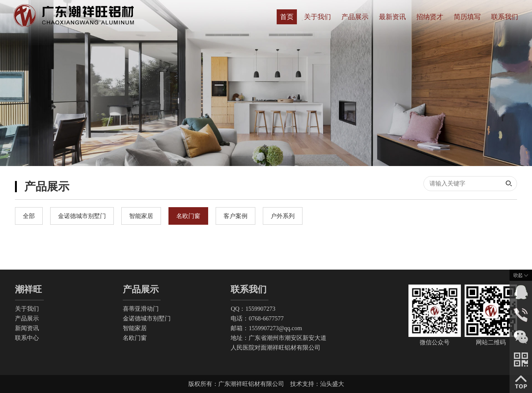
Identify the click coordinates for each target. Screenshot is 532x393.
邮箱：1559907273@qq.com (266, 328)
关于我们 (317, 17)
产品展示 (355, 17)
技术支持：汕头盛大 (317, 384)
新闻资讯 (27, 328)
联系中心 (27, 338)
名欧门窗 (135, 338)
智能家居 (135, 328)
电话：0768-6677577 (257, 318)
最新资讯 (392, 17)
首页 (287, 17)
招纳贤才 (430, 17)
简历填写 (467, 17)
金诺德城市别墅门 (147, 318)
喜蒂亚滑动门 (141, 309)
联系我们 (505, 17)
